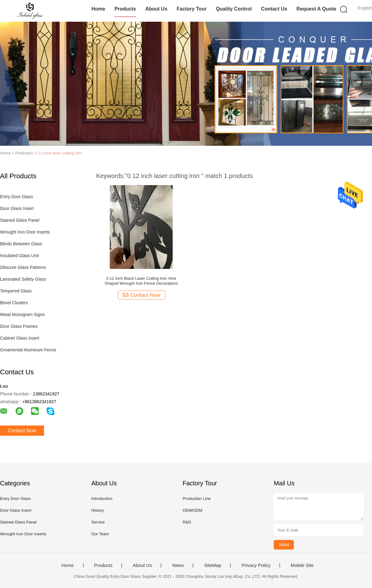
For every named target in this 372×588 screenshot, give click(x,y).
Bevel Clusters (14, 303)
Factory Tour (192, 9)
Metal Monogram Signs (22, 314)
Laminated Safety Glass (23, 279)
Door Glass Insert (17, 208)
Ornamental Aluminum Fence (28, 350)
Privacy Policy (256, 565)
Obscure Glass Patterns (23, 267)
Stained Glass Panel (20, 220)
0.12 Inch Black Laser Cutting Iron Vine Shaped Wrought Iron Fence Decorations (141, 281)
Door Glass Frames (19, 326)
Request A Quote (316, 9)
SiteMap (213, 565)
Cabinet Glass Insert (20, 338)
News (178, 565)
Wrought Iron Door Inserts (25, 232)
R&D (187, 522)
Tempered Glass (16, 291)
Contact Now (22, 431)
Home (98, 9)
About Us (156, 9)
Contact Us (274, 9)
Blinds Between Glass (21, 244)
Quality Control (234, 9)
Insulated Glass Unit (19, 256)
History (97, 510)
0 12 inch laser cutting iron (58, 153)
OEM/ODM (193, 510)
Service (98, 522)
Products (125, 9)
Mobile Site (302, 565)
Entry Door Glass (17, 197)
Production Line (197, 499)
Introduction (102, 499)
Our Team (100, 534)
